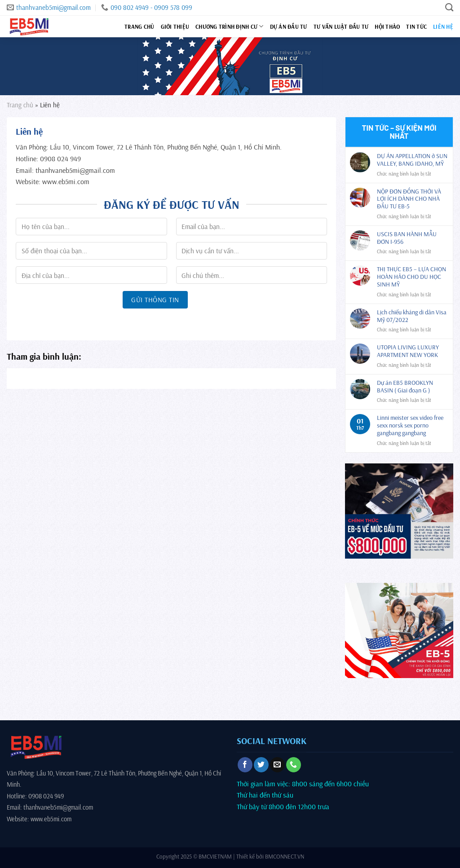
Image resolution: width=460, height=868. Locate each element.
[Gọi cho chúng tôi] (294, 765)
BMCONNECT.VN (285, 856)
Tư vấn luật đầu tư (341, 26)
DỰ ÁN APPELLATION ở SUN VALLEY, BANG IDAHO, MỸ (412, 160)
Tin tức (416, 26)
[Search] (449, 8)
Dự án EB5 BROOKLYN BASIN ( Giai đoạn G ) (405, 387)
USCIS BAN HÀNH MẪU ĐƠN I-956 (407, 238)
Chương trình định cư (230, 26)
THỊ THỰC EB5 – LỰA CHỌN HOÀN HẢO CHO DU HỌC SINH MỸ (411, 277)
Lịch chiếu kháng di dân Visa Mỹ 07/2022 (412, 316)
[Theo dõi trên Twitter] (261, 765)
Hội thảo (387, 26)
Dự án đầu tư (289, 26)
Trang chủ (139, 26)
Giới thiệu (175, 26)
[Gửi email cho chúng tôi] (277, 765)
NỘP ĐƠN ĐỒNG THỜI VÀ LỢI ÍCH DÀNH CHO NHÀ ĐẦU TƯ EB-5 (409, 199)
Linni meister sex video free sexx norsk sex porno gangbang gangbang (410, 425)
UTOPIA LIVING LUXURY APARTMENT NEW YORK (408, 351)
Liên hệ (443, 26)
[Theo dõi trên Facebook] (245, 765)
